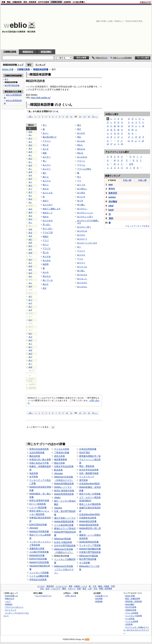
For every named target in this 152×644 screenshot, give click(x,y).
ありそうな (82, 267)
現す (79, 129)
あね (30, 209)
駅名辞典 (58, 470)
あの (30, 212)
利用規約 (9, 604)
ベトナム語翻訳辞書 (39, 576)
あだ (30, 320)
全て (6, 79)
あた (30, 182)
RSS (87, 639)
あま (30, 233)
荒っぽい (47, 225)
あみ (30, 236)
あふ (30, 222)
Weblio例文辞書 (37, 555)
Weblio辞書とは (11, 596)
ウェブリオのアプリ (43, 596)
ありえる (81, 197)
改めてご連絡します (52, 209)
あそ (30, 179)
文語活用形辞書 (37, 453)
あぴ (30, 357)
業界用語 (50, 586)
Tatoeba (58, 508)
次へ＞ (95, 116)
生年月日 (113, 193)
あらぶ (46, 244)
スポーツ (71, 589)
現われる (81, 149)
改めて (46, 201)
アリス (80, 259)
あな (30, 199)
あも (30, 246)
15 (89, 116)
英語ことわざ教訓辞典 (90, 504)
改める (46, 217)
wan (111, 185)
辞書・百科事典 (106, 589)
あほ (30, 229)
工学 (95, 586)
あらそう (47, 169)
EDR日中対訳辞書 (38, 559)
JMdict (57, 498)
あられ (46, 272)
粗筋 (45, 153)
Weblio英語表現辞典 (89, 525)
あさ (30, 165)
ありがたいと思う (85, 217)
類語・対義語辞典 (14, 2)
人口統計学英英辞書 (39, 552)
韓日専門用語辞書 (88, 559)
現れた (80, 145)
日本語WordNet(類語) (90, 484)
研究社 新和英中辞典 (64, 491)
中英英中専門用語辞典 (90, 552)
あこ (30, 162)
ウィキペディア (87, 477)
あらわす (81, 133)
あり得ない (82, 189)
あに (30, 202)
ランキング (40, 65)
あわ (30, 276)
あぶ (30, 344)
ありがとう (82, 239)
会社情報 (99, 598)
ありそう (81, 263)
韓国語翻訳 (46, 52)
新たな (46, 177)
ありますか (82, 283)
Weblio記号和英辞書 (39, 531)
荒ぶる (46, 252)
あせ (30, 175)
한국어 (112, 189)
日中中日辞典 (43, 2)
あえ (30, 142)
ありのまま (82, 275)
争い (45, 161)
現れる (80, 153)
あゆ (30, 253)
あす (30, 172)
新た (45, 173)
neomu (112, 197)
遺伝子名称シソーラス (65, 518)
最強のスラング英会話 (65, 528)
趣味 (64, 589)
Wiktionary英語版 (62, 539)
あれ (30, 270)
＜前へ (30, 116)
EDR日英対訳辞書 (38, 525)
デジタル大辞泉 (62, 449)
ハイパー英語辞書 (38, 508)
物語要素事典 (61, 459)
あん (30, 283)
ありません (82, 287)
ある (30, 266)
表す (45, 288)
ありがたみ (82, 231)
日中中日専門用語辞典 (65, 546)
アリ (79, 181)
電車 (71, 586)
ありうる (81, 185)
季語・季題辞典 (87, 466)
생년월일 (113, 201)
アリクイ (81, 251)
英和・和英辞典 (30, 2)
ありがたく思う (84, 227)
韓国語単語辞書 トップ (13, 65)
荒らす (46, 145)
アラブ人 (47, 248)
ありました (82, 279)
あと (30, 196)
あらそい (47, 165)
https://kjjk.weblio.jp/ (41, 98)
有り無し (81, 271)
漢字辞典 (83, 480)
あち (30, 185)
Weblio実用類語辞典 (64, 484)
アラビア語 (48, 233)
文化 (42, 589)
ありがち (81, 235)
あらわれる (82, 157)
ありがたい (82, 209)
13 (80, 116)
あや (30, 249)
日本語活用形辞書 (88, 449)
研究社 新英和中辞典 (39, 500)
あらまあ (47, 256)
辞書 (3, 2)
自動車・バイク (81, 586)
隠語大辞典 (59, 463)
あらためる (48, 221)
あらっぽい (48, 229)
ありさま (81, 255)
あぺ (30, 364)
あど (30, 333)
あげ (30, 296)
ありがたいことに (85, 213)
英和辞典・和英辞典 (134, 601)
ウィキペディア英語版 (90, 545)
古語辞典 (67, 2)
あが (30, 286)
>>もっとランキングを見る (137, 226)
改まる (46, 189)
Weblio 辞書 (8, 69)
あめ (30, 243)
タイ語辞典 (130, 619)
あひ (30, 219)
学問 (113, 586)
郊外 (111, 218)
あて (30, 192)
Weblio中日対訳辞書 (39, 562)
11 (71, 116)
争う (45, 125)
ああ (30, 132)
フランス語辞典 (132, 613)
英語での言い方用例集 (90, 494)
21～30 (142, 180)
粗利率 (46, 264)
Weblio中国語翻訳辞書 (90, 549)
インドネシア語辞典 (134, 616)
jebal (111, 206)
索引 (29, 65)
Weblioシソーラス (63, 487)
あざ (30, 303)
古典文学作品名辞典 (64, 466)
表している (48, 280)
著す (79, 125)
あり (30, 263)
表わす (46, 284)
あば (30, 337)
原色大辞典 (59, 456)
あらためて (48, 205)
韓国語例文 (28, 52)
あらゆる (47, 260)
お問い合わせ (71, 596)
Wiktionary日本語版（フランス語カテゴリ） (64, 569)
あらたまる (48, 193)
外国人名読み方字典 (39, 463)
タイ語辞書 (85, 563)
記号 (131, 164)
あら (30, 259)
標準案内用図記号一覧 (90, 456)
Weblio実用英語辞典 (64, 494)
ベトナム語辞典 (132, 621)
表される (47, 276)
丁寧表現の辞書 (62, 453)
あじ (30, 307)
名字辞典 (34, 477)
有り (79, 177)
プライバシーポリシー (14, 607)
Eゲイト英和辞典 (38, 504)
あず (30, 310)
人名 (90, 589)
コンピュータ (61, 586)
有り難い (81, 205)
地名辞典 (34, 473)
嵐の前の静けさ (50, 137)
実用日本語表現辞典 (39, 449)
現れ (79, 137)
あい (30, 135)
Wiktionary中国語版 (89, 556)
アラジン (47, 141)
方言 (95, 589)
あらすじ (47, 157)
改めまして (48, 213)
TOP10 (112, 180)
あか (30, 148)
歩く (79, 247)
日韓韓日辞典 (56, 2)
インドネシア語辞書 (39, 573)
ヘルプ (8, 601)
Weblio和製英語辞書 (64, 521)
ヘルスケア (56, 589)
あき (30, 152)
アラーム (81, 165)
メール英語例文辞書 (64, 525)
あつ (30, 189)
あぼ (30, 350)
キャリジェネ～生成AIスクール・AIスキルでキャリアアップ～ (136, 630)
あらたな (47, 181)
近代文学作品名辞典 (89, 470)
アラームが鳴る (84, 169)
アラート (81, 161)
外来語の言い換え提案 (40, 459)
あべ (30, 347)
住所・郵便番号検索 (89, 473)
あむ (30, 239)
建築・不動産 (104, 586)
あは (30, 216)
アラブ (46, 240)
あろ (30, 273)
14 (84, 116)
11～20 (127, 180)
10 (67, 116)
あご (30, 300)
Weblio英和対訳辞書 (89, 542)
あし (30, 169)
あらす (46, 149)
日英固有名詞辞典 (88, 518)
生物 (79, 589)
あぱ (30, 354)
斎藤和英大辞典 (37, 549)
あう (30, 138)
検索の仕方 (10, 598)
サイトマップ (11, 610)
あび (30, 340)
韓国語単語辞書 (41, 69)
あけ (30, 159)
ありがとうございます (87, 243)
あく (30, 155)
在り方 (80, 201)
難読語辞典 (35, 456)
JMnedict (34, 528)
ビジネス (41, 586)
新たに (46, 185)
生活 (47, 589)
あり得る (81, 193)
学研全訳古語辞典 (38, 580)
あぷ (30, 360)
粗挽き (46, 236)
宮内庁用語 (85, 453)
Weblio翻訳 (130, 604)
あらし (46, 133)
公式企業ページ (102, 596)
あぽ (30, 367)
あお (30, 145)
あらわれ (81, 141)
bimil (111, 210)
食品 (84, 589)
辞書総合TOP (145, 2)
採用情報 (99, 601)
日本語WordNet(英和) (90, 514)
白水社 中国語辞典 (63, 542)
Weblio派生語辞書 (88, 521)
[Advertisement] (110, 27)
